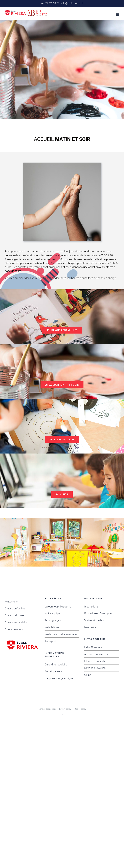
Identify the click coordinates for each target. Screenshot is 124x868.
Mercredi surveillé (95, 661)
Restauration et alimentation (61, 634)
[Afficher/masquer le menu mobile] (117, 15)
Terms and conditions (47, 709)
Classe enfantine (15, 608)
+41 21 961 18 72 (50, 3)
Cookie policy (80, 709)
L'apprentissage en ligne (59, 678)
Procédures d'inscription (99, 613)
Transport (50, 641)
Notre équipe (52, 613)
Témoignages (53, 620)
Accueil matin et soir (97, 654)
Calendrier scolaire (56, 664)
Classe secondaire (16, 622)
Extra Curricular (94, 647)
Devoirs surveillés (95, 668)
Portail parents (53, 671)
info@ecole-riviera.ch (72, 3)
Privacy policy (65, 709)
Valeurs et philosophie (58, 607)
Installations (52, 627)
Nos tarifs (90, 627)
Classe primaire (14, 615)
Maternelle (11, 601)
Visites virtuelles (94, 620)
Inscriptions (91, 607)
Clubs (88, 675)
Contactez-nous (14, 629)
